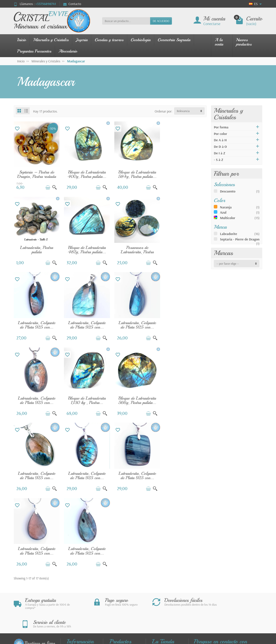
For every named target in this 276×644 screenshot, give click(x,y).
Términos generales (160, 565)
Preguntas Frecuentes (34, 51)
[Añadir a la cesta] (47, 187)
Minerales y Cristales (51, 40)
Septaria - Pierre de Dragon (240, 239)
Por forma (221, 127)
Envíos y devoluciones (76, 553)
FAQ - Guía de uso (83, 589)
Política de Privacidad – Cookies (166, 576)
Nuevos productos (244, 42)
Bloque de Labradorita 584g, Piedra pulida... (135, 173)
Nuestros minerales (118, 572)
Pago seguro (79, 561)
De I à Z (219, 153)
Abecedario (68, 51)
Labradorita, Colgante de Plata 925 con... (135, 248)
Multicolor (228, 218)
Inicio (22, 40)
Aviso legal (163, 557)
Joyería (82, 40)
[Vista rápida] (54, 187)
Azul (223, 212)
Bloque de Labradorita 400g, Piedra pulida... (86, 173)
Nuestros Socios (167, 584)
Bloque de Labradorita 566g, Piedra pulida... (184, 322)
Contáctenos (165, 551)
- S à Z (219, 160)
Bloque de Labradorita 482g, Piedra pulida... (36, 248)
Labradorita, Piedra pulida (184, 173)
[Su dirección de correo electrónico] (129, 617)
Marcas (223, 253)
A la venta (219, 42)
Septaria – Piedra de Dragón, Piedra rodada (36, 173)
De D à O (220, 147)
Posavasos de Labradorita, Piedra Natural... (85, 250)
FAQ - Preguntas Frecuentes (80, 570)
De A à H (220, 140)
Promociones (122, 551)
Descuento (228, 191)
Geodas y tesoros (109, 40)
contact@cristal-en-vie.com (219, 581)
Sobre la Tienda (167, 590)
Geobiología (141, 40)
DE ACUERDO (161, 21)
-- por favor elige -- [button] (228, 264)
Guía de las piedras (119, 582)
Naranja (226, 207)
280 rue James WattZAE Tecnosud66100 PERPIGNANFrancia (207, 563)
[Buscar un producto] (126, 21)
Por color (220, 134)
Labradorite (228, 234)
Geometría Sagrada (174, 40)
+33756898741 (46, 4)
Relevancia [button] (183, 111)
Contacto (72, 4)
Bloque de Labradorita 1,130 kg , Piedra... (135, 322)
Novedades (121, 557)
